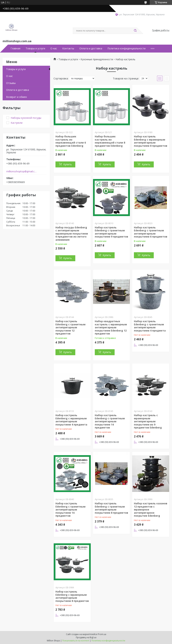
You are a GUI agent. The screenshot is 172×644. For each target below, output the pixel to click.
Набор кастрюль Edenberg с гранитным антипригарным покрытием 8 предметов (111, 508)
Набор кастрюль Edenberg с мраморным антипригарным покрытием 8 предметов (151, 141)
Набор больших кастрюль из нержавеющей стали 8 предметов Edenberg (110, 141)
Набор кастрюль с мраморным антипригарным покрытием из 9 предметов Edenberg (148, 421)
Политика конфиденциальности (126, 48)
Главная (15, 48)
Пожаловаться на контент (76, 641)
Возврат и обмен (16, 97)
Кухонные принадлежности (97, 59)
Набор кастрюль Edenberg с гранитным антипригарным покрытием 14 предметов (110, 421)
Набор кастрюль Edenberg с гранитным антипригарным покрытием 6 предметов (151, 232)
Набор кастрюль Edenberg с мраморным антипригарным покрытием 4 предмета (71, 420)
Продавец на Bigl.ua (86, 637)
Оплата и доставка (91, 48)
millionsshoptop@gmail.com (22, 171)
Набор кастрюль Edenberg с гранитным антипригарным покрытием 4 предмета (150, 326)
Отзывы (11, 83)
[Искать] (135, 31)
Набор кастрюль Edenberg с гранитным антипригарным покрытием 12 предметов (70, 327)
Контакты (68, 48)
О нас (54, 48)
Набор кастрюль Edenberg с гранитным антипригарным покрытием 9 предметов (111, 232)
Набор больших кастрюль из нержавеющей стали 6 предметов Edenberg (71, 141)
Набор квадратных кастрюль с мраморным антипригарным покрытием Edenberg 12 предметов (111, 327)
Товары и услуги (35, 48)
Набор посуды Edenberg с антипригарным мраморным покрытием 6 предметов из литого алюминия (72, 234)
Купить (68, 164)
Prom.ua (102, 634)
